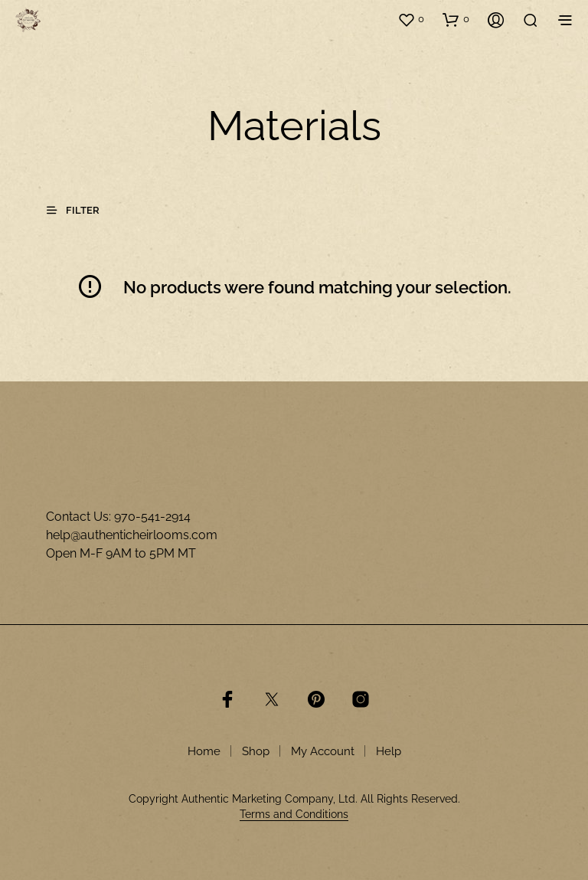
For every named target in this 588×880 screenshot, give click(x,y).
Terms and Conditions (294, 815)
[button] (411, 19)
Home (204, 751)
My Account (323, 751)
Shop (256, 751)
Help (389, 751)
